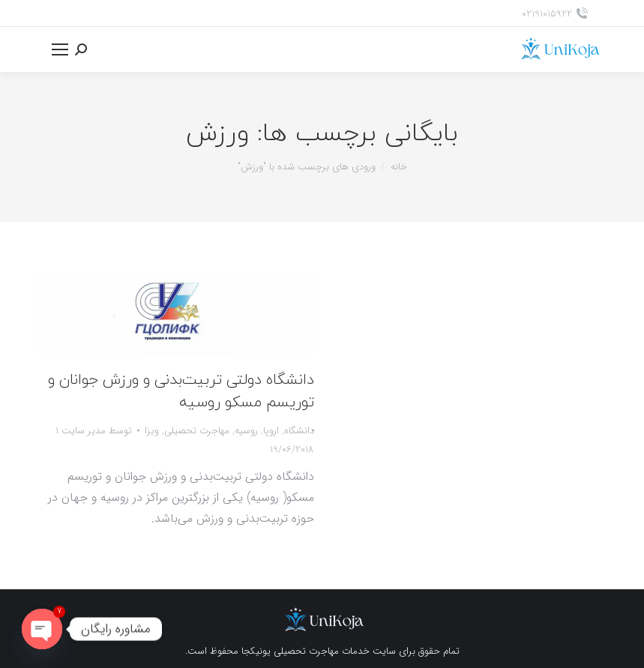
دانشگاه (299, 431)
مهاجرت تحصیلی (197, 431)
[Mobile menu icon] (60, 49)
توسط (94, 431)
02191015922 (555, 14)
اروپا (271, 431)
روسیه (246, 431)
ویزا (152, 431)
